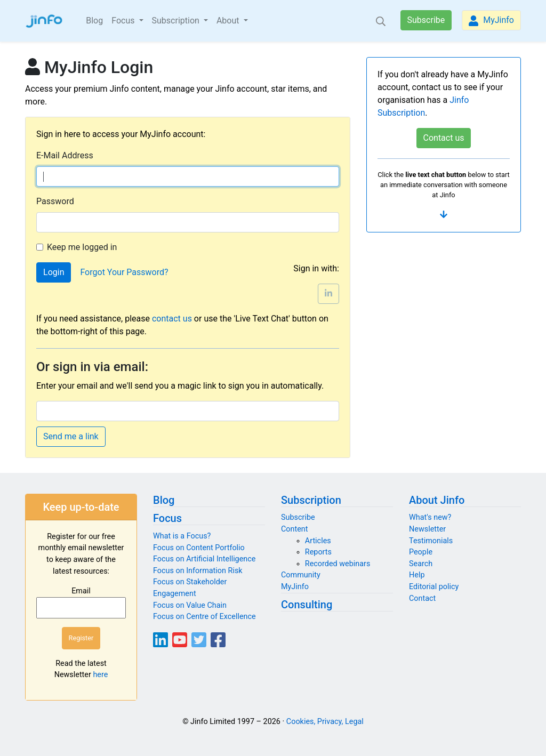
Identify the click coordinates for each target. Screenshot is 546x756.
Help (417, 575)
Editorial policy (434, 587)
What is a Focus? (182, 536)
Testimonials (431, 541)
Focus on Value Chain (190, 605)
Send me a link (71, 436)
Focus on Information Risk (198, 571)
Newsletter (427, 529)
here (100, 675)
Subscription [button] (177, 21)
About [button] (229, 21)
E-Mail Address (65, 155)
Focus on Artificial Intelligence (204, 559)
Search (421, 564)
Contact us (444, 138)
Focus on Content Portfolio (199, 548)
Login (54, 272)
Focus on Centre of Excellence (204, 617)
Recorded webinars (338, 564)
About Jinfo (437, 500)
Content (295, 529)
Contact (422, 598)
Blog (94, 21)
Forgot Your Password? (124, 272)
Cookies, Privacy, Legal (325, 722)
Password (55, 201)
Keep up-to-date (81, 507)
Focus (167, 518)
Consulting (307, 605)
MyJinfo (491, 21)
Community (301, 575)
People (421, 552)
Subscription (311, 500)
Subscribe (426, 20)
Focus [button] (124, 21)
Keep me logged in (82, 247)
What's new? (430, 517)
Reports (318, 552)
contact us (172, 319)
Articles (318, 541)
